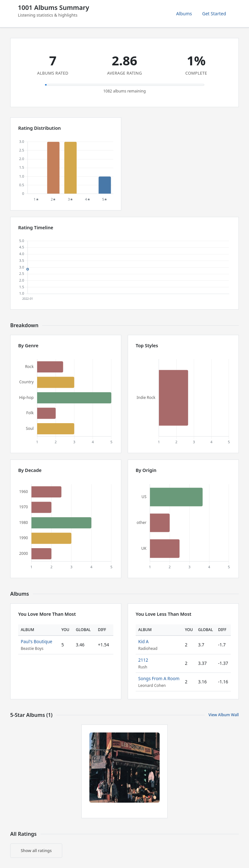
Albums (184, 14)
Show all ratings (36, 850)
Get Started (214, 14)
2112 (143, 660)
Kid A (143, 641)
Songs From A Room (159, 678)
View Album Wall (224, 715)
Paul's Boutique (37, 641)
